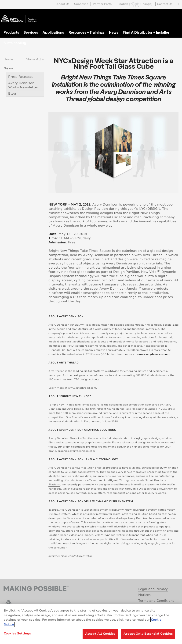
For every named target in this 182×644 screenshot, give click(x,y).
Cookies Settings (17, 633)
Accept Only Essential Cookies (148, 634)
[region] (91, 624)
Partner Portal (103, 4)
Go (175, 15)
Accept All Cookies (100, 634)
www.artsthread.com (82, 388)
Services (31, 32)
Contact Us (165, 4)
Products (11, 32)
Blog (12, 94)
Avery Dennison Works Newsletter (23, 85)
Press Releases (21, 77)
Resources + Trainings (86, 32)
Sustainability (15, 43)
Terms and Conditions (156, 601)
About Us (63, 4)
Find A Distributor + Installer (146, 32)
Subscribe (81, 4)
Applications (53, 32)
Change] (146, 4)
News (114, 32)
